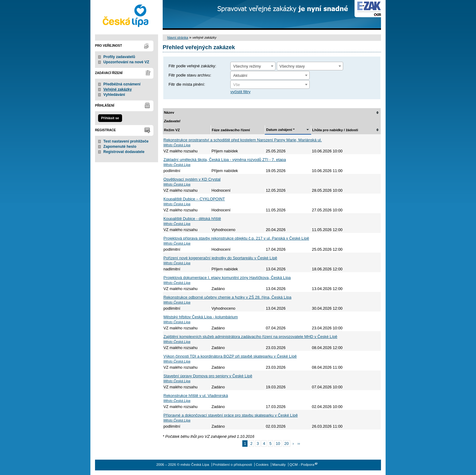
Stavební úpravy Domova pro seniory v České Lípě (208, 376)
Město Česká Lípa (177, 145)
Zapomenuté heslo (120, 147)
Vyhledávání (114, 95)
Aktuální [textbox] (240, 75)
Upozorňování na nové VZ (126, 62)
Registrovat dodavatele (124, 152)
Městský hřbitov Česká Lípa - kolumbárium (201, 317)
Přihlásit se (110, 118)
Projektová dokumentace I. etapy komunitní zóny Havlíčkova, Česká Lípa (227, 278)
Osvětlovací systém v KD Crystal (192, 179)
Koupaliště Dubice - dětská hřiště (192, 219)
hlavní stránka (178, 37)
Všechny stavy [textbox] (292, 66)
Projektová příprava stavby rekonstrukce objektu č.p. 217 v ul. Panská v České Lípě (236, 238)
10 (278, 444)
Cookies (262, 465)
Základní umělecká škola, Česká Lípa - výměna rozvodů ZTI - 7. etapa (225, 160)
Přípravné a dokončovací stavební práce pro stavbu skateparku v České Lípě (231, 415)
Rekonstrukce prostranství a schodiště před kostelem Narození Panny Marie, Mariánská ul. (243, 140)
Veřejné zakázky (118, 89)
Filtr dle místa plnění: (187, 84)
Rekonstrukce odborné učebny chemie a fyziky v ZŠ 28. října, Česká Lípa (228, 297)
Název (169, 112)
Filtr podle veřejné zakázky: (192, 66)
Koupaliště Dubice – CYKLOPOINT (194, 199)
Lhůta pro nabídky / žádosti (335, 130)
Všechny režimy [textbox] (247, 66)
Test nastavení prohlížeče (126, 141)
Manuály (279, 465)
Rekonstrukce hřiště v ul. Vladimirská (196, 396)
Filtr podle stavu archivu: (190, 75)
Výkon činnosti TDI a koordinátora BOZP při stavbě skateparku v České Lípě (230, 356)
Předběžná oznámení (122, 84)
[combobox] (253, 66)
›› (299, 444)
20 (287, 444)
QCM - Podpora (302, 465)
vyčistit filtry (240, 92)
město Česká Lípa (127, 15)
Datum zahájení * (280, 130)
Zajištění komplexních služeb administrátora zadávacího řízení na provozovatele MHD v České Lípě (250, 337)
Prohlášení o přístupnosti (232, 465)
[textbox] (270, 85)
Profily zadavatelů (119, 57)
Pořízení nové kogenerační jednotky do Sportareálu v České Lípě (220, 258)
